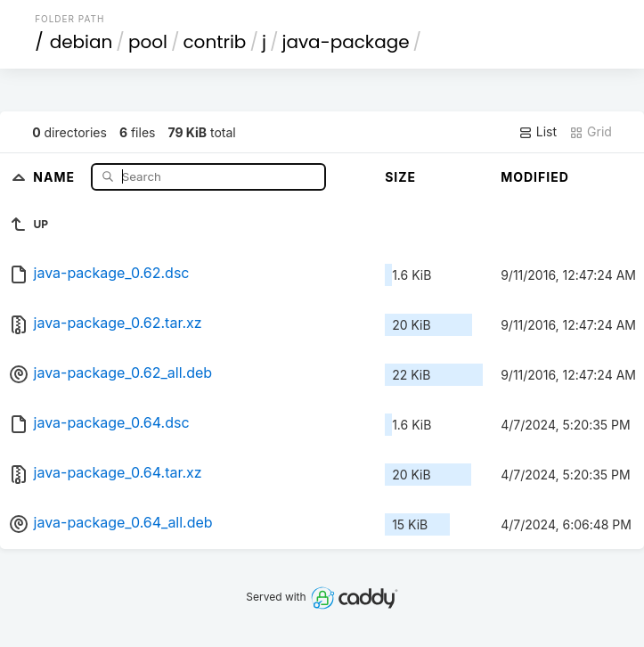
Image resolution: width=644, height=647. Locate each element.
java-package (345, 42)
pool (148, 42)
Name (56, 176)
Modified (535, 177)
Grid (591, 132)
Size (400, 177)
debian (82, 42)
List (538, 132)
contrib (214, 42)
